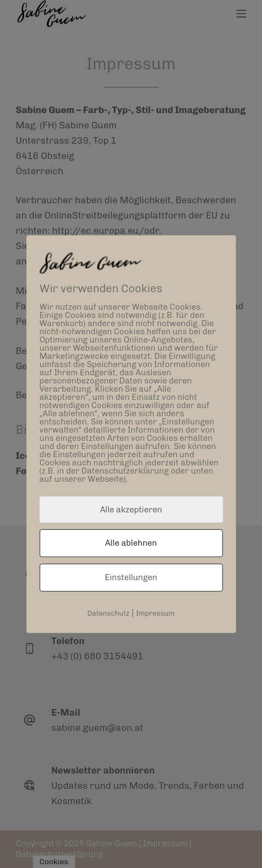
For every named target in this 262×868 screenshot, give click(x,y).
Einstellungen (131, 577)
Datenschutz (108, 613)
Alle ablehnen (131, 543)
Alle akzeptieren (131, 509)
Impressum (156, 613)
